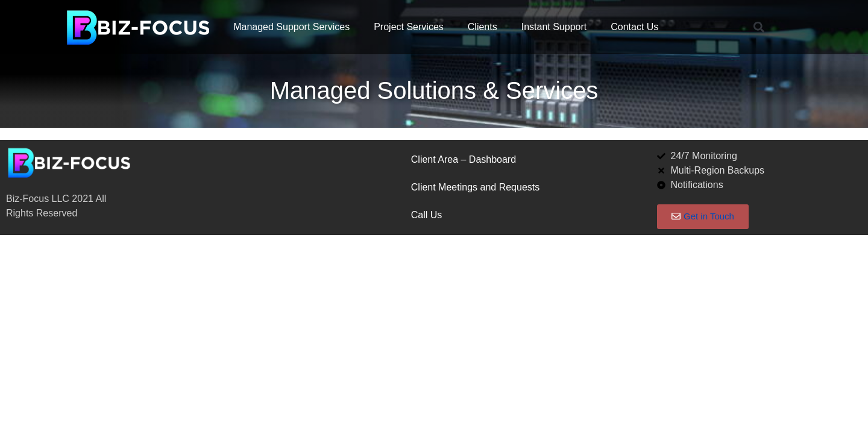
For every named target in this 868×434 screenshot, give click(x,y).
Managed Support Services (291, 27)
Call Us (427, 215)
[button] (759, 27)
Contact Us (634, 27)
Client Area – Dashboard (464, 159)
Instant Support (554, 27)
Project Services (409, 27)
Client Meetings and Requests (475, 187)
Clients (483, 27)
